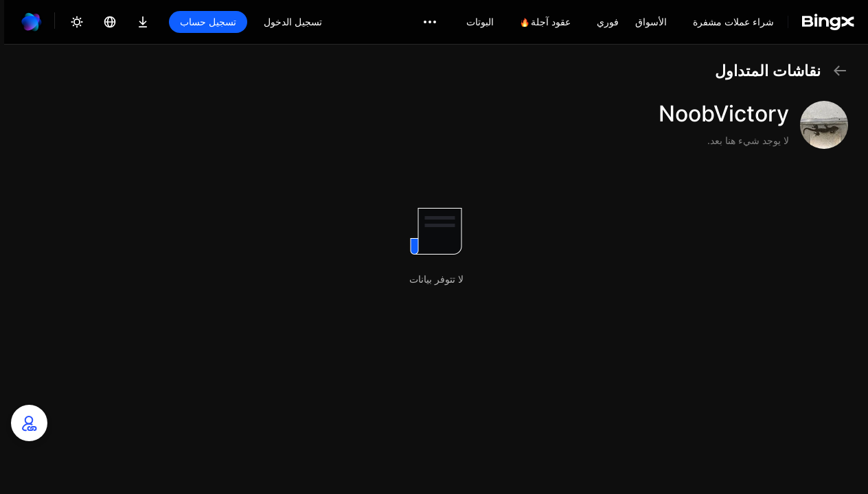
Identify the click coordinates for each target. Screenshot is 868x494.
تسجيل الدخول (293, 22)
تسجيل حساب (208, 22)
